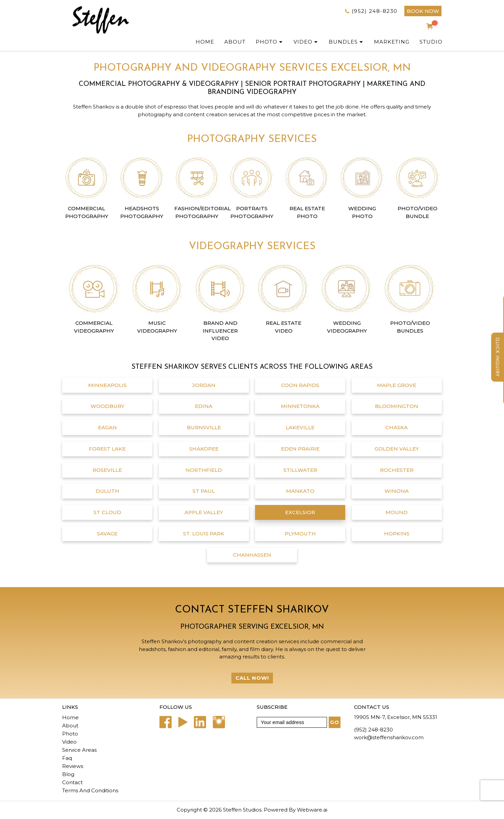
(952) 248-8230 (375, 11)
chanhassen (252, 555)
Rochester (397, 470)
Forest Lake (107, 449)
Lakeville (300, 427)
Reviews (73, 766)
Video (303, 42)
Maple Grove (397, 385)
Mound (397, 512)
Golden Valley (397, 449)
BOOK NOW (423, 11)
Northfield (204, 470)
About (70, 726)
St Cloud (107, 512)
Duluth (107, 491)
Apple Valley (204, 512)
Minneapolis (107, 385)
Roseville (107, 470)
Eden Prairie (300, 449)
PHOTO (267, 42)
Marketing (392, 42)
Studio (431, 42)
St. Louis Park (204, 534)
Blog (68, 774)
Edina (204, 406)
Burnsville (204, 427)
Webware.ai (312, 810)
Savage (107, 534)
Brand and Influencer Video (220, 331)
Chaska (397, 427)
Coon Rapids (300, 385)
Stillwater (300, 470)
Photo (70, 734)
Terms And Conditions (90, 790)
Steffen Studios (242, 810)
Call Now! (252, 678)
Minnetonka (300, 406)
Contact (72, 782)
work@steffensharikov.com (389, 737)
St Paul (204, 491)
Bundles (343, 42)
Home (205, 42)
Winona (397, 491)
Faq (67, 758)
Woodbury (107, 406)
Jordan (204, 385)
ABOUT (235, 42)
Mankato (300, 491)
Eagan (107, 427)
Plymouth (300, 534)
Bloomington (397, 406)
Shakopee (204, 449)
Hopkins (397, 534)
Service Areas (79, 750)
